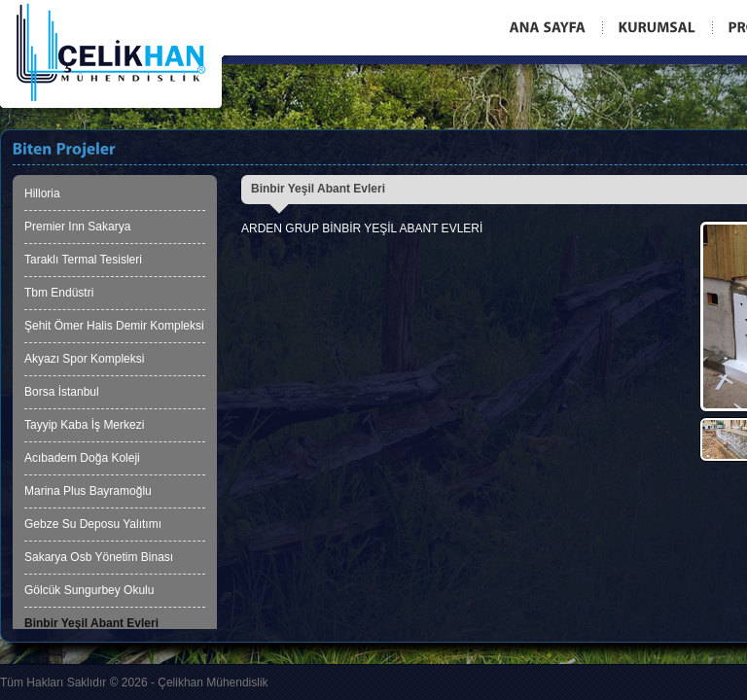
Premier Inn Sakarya (77, 227)
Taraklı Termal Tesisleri (83, 260)
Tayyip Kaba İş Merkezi (84, 425)
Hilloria (42, 193)
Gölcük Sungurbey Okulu (89, 590)
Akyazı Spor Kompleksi (84, 359)
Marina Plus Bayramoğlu (88, 491)
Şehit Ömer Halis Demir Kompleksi (114, 326)
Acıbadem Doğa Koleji (82, 458)
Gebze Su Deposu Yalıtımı (93, 524)
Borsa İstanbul (62, 392)
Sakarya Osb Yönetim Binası (99, 557)
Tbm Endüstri (59, 293)
